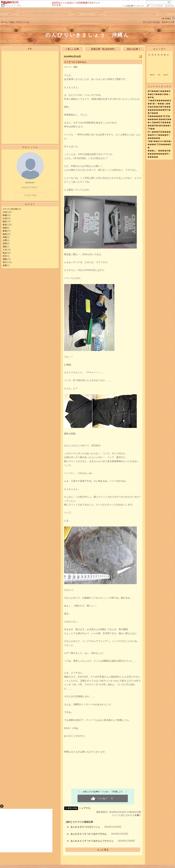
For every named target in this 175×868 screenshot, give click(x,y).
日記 (12, 22)
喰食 (5, 225)
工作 (5, 250)
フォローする (30, 195)
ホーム (4, 22)
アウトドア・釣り (13, 6)
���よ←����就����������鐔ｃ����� (159, 154)
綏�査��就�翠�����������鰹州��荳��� (159, 110)
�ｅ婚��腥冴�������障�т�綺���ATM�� (159, 126)
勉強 (5, 234)
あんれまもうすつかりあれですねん (89, 834)
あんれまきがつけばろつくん (85, 827)
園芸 (5, 222)
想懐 (5, 243)
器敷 (5, 237)
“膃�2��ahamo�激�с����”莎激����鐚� (160, 144)
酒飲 (5, 247)
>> (133, 6)
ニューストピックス (160, 86)
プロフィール (23, 22)
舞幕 (5, 231)
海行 (5, 262)
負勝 (5, 265)
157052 (166, 19)
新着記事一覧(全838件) (103, 49)
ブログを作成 (156, 6)
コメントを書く (133, 815)
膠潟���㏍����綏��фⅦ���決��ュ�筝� (159, 94)
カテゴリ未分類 (10, 209)
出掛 (5, 218)
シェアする (85, 808)
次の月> (166, 75)
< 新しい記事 (72, 49)
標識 (5, 228)
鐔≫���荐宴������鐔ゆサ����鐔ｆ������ (159, 135)
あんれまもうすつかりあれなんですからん (92, 841)
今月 (159, 75)
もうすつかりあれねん (75, 62)
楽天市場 (169, 6)
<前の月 (152, 75)
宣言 (5, 256)
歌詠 (5, 253)
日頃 (5, 212)
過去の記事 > (134, 49)
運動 (5, 259)
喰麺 (5, 215)
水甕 (5, 240)
